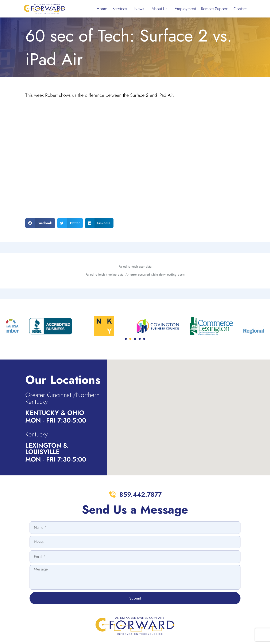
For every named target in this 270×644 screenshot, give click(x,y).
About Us (160, 9)
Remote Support (215, 9)
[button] (40, 223)
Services (121, 9)
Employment (185, 9)
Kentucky (36, 434)
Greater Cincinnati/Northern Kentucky (62, 398)
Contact (240, 9)
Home (102, 9)
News (140, 9)
